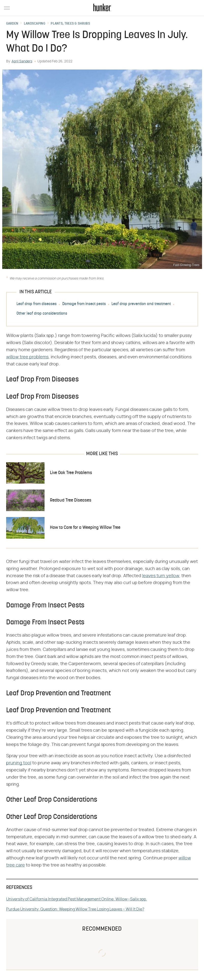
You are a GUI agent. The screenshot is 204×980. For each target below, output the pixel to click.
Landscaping (35, 24)
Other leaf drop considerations (42, 314)
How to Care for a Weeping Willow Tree (85, 528)
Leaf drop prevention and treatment (141, 304)
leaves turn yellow (161, 576)
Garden (12, 24)
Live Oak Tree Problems (71, 473)
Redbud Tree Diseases (71, 500)
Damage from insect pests (84, 304)
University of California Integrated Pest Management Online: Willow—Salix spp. (77, 899)
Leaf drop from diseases (37, 304)
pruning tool (19, 763)
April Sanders (22, 61)
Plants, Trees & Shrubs (70, 24)
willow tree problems (27, 357)
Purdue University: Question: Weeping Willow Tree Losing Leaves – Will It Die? (75, 909)
